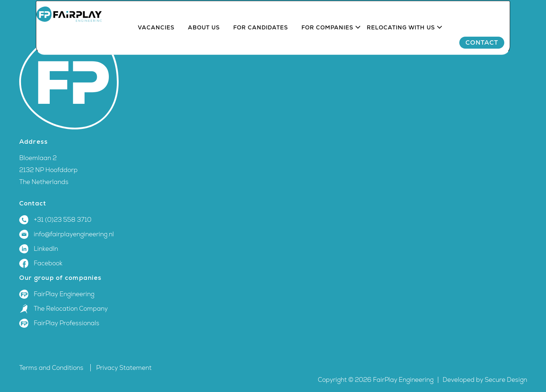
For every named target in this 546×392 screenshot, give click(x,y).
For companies (328, 48)
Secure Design (506, 380)
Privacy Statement (124, 368)
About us (204, 48)
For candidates (261, 48)
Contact (499, 63)
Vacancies (157, 48)
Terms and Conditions (52, 368)
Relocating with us (401, 48)
